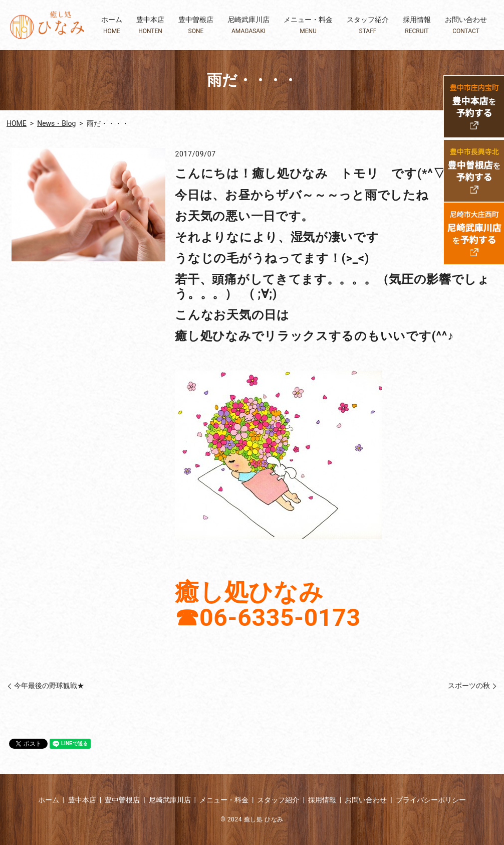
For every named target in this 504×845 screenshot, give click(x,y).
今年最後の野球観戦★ (49, 686)
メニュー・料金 (308, 25)
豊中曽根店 (196, 25)
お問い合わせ (466, 25)
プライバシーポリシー (431, 800)
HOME (17, 123)
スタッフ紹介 (368, 25)
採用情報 (417, 25)
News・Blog (56, 123)
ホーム (112, 25)
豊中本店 (150, 25)
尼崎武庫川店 (248, 25)
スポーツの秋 (469, 686)
